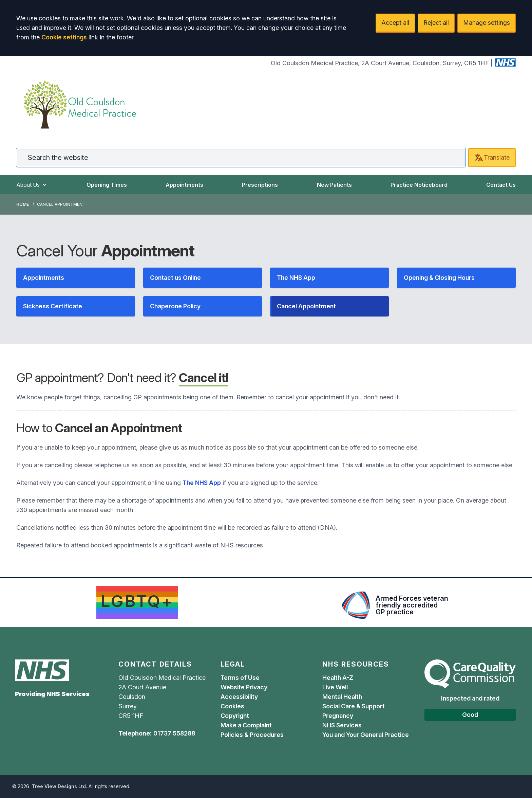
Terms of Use (240, 678)
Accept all (395, 23)
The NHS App (296, 278)
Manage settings (487, 23)
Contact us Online (175, 278)
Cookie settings (64, 37)
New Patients (334, 185)
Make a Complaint (246, 725)
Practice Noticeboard (419, 185)
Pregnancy (338, 716)
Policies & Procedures (252, 735)
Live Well (335, 687)
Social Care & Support (354, 706)
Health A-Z (338, 678)
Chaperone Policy (175, 306)
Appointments (184, 185)
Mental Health (342, 697)
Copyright (235, 716)
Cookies (232, 706)
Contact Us (501, 185)
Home (23, 204)
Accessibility (239, 697)
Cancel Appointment (306, 306)
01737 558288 (174, 733)
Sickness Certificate (53, 306)
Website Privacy (244, 687)
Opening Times (107, 185)
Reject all (436, 23)
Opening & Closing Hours (439, 278)
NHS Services (342, 725)
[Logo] (80, 105)
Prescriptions (260, 185)
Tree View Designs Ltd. (60, 786)
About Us (32, 185)
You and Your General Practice (366, 735)
